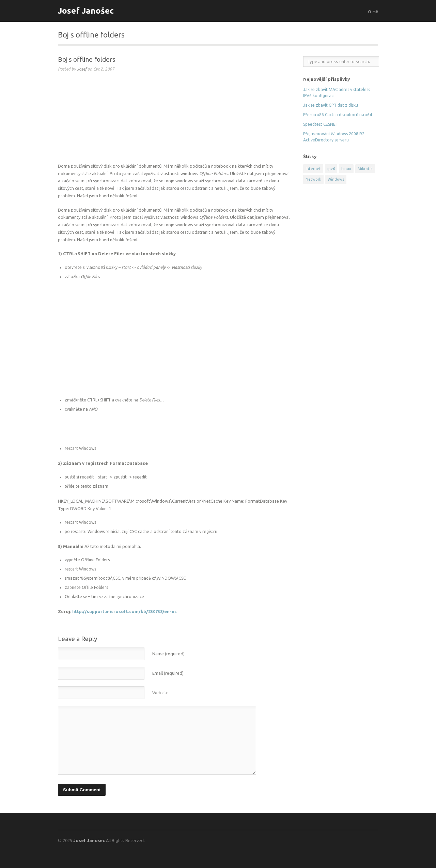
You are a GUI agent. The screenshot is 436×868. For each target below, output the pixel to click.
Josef (82, 69)
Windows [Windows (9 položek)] (336, 179)
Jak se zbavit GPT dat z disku (331, 105)
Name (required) (168, 654)
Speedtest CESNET (321, 124)
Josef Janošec (86, 11)
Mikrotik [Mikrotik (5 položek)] (365, 169)
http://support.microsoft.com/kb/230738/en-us (124, 611)
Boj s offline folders (87, 59)
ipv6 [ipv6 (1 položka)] (331, 169)
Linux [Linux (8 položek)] (346, 169)
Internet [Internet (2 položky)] (313, 169)
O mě (373, 12)
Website (160, 692)
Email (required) (168, 673)
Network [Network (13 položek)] (313, 179)
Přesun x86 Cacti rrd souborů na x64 (338, 115)
